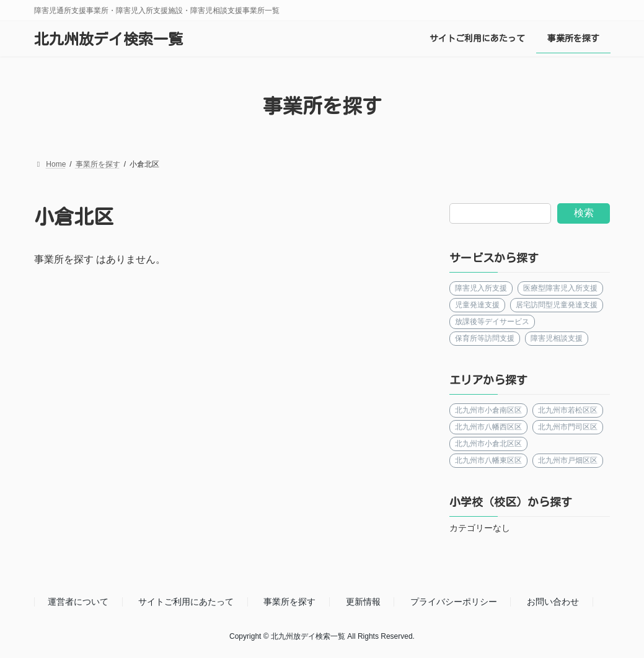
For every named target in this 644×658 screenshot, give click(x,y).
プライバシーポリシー (454, 602)
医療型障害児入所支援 (561, 288)
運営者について (78, 602)
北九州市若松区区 (568, 410)
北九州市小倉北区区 (488, 444)
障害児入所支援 (481, 288)
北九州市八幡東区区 (488, 460)
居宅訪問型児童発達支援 (557, 305)
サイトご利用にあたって (186, 602)
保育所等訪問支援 (485, 338)
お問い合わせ (553, 602)
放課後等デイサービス (492, 322)
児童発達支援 (477, 305)
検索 (584, 213)
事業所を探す (289, 602)
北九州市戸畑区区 (568, 460)
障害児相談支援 (557, 338)
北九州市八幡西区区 (488, 427)
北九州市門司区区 (568, 427)
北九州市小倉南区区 (488, 410)
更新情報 (363, 602)
